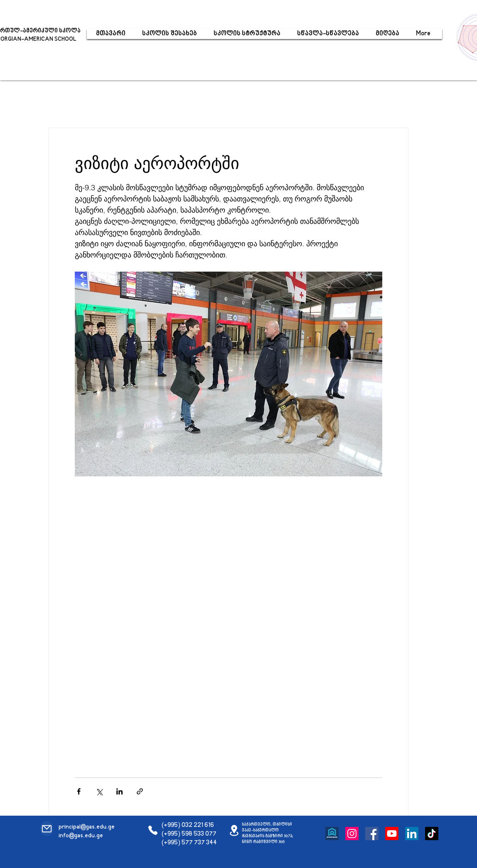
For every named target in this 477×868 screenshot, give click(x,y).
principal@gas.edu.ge (87, 827)
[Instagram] (352, 834)
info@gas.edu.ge (81, 836)
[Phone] (153, 830)
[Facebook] (372, 834)
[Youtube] (392, 834)
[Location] (234, 830)
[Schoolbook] (332, 834)
